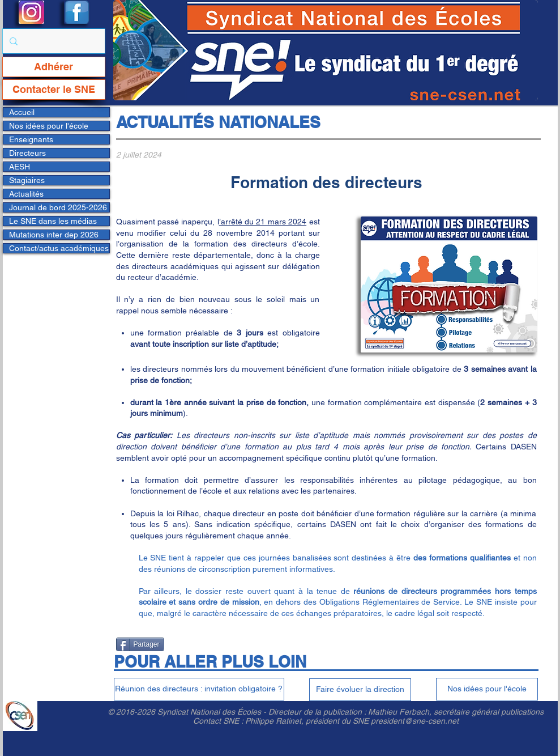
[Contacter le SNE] (54, 90)
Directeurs (27, 153)
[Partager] (140, 644)
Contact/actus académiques (59, 248)
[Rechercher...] (53, 41)
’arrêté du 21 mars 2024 (263, 222)
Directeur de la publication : (318, 712)
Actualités (26, 194)
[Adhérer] (54, 67)
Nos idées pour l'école (49, 126)
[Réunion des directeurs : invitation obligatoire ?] (199, 689)
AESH (20, 167)
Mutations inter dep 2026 (54, 235)
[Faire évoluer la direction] (360, 690)
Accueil (22, 112)
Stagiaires (27, 180)
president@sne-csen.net (415, 721)
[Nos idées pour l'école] (487, 689)
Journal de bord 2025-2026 (58, 207)
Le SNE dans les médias (53, 221)
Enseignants (31, 139)
